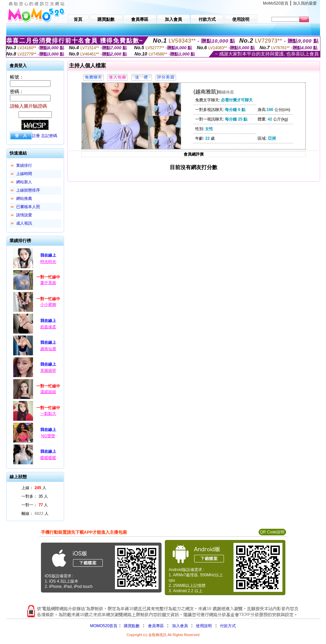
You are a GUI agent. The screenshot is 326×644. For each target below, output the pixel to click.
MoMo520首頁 (276, 3)
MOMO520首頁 (104, 626)
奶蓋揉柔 (48, 327)
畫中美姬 (48, 283)
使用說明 (204, 626)
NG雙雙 (48, 436)
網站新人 (24, 182)
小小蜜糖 (48, 304)
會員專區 (156, 626)
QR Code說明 (272, 532)
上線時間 (24, 174)
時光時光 (48, 262)
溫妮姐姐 (48, 392)
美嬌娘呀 (48, 371)
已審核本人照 (28, 207)
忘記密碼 (49, 136)
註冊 (36, 136)
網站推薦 (24, 198)
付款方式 (228, 626)
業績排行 (24, 165)
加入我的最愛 (305, 3)
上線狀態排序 (28, 190)
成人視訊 (24, 223)
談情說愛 (24, 215)
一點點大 (48, 413)
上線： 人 (34, 488)
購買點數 (131, 626)
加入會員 (180, 626)
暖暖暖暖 (48, 458)
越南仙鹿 (48, 349)
